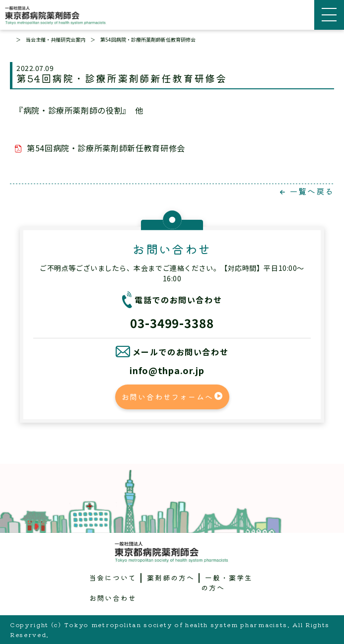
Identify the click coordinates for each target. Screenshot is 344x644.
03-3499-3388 (172, 323)
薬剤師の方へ (171, 578)
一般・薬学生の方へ (227, 582)
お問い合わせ (113, 598)
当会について (113, 578)
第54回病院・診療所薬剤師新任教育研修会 (106, 148)
